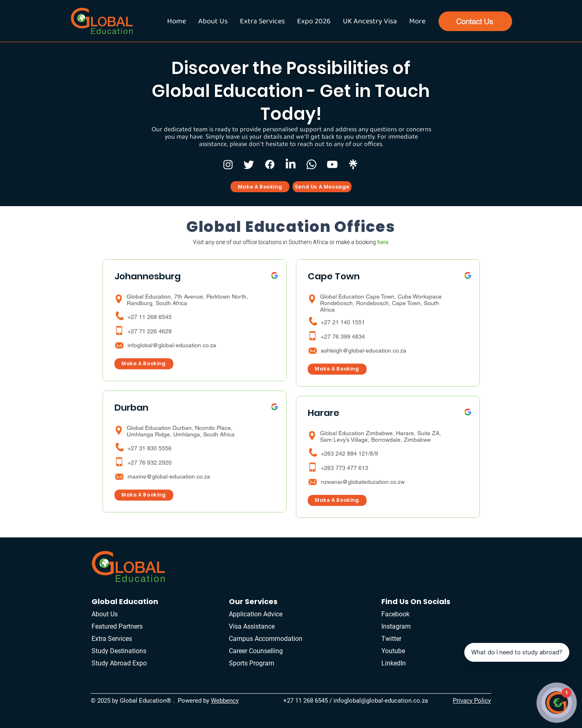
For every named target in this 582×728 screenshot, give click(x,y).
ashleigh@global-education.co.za (364, 351)
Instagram (396, 626)
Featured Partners (117, 626)
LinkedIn (394, 663)
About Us (105, 614)
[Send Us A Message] (322, 187)
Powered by (194, 701)
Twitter (391, 639)
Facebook (395, 614)
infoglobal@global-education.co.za (172, 345)
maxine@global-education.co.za (169, 476)
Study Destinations (119, 651)
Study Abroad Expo (119, 663)
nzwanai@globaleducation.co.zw (363, 482)
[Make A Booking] (260, 187)
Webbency (225, 701)
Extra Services (113, 639)
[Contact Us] (475, 21)
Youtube (393, 651)
